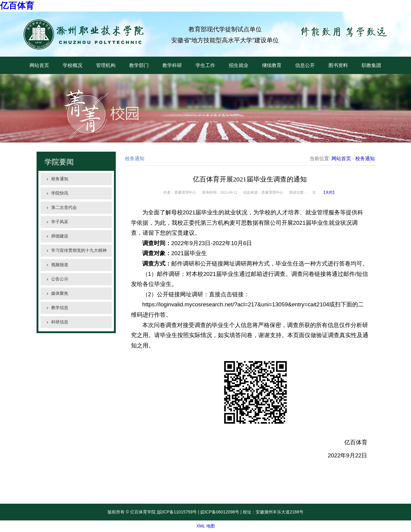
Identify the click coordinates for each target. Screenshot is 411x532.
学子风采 (60, 222)
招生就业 (239, 65)
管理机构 (106, 65)
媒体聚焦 (60, 293)
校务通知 (60, 179)
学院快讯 (60, 193)
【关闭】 (329, 192)
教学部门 (139, 65)
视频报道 (60, 265)
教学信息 (60, 308)
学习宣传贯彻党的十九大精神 (79, 250)
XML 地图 (205, 526)
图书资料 (338, 65)
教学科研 (172, 65)
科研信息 (60, 322)
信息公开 (305, 65)
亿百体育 (17, 6)
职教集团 (371, 65)
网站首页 (39, 65)
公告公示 (60, 279)
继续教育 (272, 65)
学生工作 (205, 65)
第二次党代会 (64, 208)
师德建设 (60, 236)
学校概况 (73, 65)
